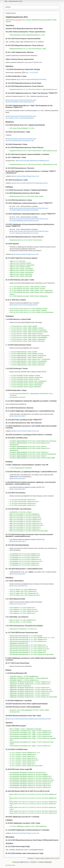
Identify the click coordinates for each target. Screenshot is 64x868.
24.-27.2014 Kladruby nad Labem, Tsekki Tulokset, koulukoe (27, 289)
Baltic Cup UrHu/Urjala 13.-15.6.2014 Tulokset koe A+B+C (27, 525)
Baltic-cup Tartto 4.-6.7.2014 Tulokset (20, 622)
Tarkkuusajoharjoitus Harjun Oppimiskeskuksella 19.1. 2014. (27, 35)
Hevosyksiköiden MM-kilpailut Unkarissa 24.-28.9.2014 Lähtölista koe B (31, 778)
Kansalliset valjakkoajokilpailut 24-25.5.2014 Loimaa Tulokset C (28, 456)
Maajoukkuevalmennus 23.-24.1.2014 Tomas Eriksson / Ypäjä (28, 49)
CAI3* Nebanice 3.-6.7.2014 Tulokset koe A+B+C (24, 611)
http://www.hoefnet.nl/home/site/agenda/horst (24, 305)
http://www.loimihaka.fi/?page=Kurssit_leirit (26, 176)
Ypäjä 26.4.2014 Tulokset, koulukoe (20, 267)
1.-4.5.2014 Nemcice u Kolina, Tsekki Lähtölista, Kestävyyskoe (28, 330)
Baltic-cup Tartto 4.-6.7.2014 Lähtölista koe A (23, 620)
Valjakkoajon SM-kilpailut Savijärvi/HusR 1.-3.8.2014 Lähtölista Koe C (30, 684)
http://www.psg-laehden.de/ (19, 586)
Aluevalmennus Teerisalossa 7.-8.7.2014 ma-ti (23, 629)
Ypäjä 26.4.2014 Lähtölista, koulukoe (20, 263)
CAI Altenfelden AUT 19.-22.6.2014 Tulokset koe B (24, 563)
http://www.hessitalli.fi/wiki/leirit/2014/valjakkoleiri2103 (33, 161)
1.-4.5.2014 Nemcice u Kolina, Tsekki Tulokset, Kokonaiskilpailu (28, 337)
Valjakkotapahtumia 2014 (15, 1)
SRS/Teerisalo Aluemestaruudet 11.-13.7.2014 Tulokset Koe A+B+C (29, 649)
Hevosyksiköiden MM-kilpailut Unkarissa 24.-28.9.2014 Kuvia (27, 773)
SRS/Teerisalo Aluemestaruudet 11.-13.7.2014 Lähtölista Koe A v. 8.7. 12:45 (32, 638)
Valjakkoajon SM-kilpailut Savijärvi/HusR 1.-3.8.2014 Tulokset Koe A (30, 688)
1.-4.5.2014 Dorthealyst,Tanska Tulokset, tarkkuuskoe (25, 387)
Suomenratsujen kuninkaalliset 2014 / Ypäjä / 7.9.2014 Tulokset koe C (30, 746)
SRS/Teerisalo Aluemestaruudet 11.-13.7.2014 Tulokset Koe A (28, 645)
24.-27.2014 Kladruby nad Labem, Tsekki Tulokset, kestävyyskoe (29, 296)
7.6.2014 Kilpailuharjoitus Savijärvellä (21, 468)
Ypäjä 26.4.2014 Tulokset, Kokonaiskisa (21, 269)
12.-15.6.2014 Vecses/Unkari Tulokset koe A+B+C (24, 502)
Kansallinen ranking (51, 20)
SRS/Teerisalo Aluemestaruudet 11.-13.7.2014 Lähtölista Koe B (28, 639)
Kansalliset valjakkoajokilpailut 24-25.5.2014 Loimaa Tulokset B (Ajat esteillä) (32, 458)
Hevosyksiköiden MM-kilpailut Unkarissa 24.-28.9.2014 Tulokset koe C (30, 787)
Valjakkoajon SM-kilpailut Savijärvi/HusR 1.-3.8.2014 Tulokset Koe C (30, 695)
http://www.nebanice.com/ (19, 604)
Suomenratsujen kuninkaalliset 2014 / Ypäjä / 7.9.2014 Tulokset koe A (30, 734)
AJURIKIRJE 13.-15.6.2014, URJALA (21, 512)
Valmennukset (10, 20)
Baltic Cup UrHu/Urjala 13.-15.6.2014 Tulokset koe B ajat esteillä (29, 531)
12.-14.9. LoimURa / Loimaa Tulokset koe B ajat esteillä (26, 766)
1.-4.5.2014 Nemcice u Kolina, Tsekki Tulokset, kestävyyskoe (27, 339)
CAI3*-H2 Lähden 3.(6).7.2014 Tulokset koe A (23, 591)
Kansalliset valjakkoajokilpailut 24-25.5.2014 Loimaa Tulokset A (28, 447)
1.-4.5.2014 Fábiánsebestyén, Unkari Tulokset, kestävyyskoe (27, 363)
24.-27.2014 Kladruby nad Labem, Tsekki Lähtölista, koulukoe (28, 287)
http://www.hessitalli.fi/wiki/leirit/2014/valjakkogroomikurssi (31, 183)
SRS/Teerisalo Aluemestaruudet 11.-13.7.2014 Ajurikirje (26, 636)
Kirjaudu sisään (11, 865)
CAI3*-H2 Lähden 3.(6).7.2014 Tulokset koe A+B (24, 593)
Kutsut (23, 20)
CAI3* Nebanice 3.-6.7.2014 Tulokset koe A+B (23, 610)
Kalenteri (8, 22)
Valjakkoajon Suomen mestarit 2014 (20, 686)
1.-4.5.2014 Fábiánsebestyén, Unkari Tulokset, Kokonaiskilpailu (28, 361)
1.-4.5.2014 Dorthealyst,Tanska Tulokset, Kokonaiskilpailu (26, 383)
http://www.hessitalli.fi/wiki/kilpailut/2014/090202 (32, 79)
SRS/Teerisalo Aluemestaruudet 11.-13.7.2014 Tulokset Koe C (28, 653)
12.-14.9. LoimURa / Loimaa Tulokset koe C (22, 764)
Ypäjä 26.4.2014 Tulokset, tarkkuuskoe (21, 274)
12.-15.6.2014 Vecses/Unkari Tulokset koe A (23, 500)
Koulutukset (18, 20)
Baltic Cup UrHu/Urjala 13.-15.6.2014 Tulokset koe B (25, 527)
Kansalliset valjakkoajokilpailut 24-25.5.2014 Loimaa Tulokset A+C (29, 452)
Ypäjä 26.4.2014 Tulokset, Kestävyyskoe (21, 272)
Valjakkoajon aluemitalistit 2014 (19, 643)
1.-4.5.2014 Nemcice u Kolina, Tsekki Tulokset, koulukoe (26, 334)
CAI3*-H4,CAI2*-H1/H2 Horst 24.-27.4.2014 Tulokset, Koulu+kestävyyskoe (31, 312)
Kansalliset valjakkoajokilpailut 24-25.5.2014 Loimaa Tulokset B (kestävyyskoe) (33, 454)
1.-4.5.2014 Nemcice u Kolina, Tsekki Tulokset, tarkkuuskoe (27, 341)
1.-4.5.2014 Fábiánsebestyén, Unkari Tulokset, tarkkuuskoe (27, 365)
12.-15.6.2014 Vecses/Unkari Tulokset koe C (23, 505)
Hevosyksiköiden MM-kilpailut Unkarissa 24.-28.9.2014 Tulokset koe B (30, 786)
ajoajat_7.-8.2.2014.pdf (31, 72)
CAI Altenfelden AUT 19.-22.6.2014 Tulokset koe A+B (25, 559)
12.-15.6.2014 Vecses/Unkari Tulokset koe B (23, 503)
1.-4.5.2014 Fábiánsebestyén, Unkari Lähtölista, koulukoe (26, 354)
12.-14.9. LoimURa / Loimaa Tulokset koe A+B (23, 758)
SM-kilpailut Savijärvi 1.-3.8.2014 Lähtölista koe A (24, 680)
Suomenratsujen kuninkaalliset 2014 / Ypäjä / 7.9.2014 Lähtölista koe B (30, 733)
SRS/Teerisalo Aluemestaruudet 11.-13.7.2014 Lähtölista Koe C (28, 641)
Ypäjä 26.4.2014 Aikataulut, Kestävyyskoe (22, 265)
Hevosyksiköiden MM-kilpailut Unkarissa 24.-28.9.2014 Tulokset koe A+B (31, 782)
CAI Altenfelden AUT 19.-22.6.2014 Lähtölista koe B (25, 556)
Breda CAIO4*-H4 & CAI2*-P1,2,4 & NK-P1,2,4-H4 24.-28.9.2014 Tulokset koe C (33, 813)
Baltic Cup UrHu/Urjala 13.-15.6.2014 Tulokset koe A (25, 521)
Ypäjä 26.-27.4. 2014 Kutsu (18, 261)
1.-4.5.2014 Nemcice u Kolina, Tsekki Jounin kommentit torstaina (29, 332)
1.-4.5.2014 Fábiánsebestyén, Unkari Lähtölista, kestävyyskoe (28, 355)
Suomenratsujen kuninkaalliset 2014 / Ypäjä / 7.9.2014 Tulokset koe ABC (31, 736)
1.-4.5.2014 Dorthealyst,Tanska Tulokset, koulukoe (24, 379)
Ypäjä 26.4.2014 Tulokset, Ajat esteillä (21, 276)
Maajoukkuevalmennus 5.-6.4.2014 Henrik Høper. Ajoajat (26, 196)
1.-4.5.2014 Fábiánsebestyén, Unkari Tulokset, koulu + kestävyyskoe (30, 359)
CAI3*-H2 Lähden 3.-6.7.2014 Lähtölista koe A (23, 590)
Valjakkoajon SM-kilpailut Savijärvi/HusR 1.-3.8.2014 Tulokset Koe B (30, 693)
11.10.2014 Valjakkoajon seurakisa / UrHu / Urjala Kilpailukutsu (28, 826)
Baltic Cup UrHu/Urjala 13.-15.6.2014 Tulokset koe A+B (26, 523)
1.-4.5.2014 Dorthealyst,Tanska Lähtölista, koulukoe (25, 375)
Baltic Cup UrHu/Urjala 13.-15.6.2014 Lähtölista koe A (25, 518)
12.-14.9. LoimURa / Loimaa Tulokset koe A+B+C (24, 760)
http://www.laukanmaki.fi (18, 416)
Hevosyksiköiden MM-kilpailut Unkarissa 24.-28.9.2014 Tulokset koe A (30, 784)
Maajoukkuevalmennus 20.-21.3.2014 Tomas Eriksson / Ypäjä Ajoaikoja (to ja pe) (33, 151)
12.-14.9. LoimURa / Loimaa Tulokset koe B (22, 762)
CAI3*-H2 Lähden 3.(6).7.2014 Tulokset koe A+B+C (25, 595)
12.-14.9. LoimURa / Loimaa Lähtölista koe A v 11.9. (25, 753)
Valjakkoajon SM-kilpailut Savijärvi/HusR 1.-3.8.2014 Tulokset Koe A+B (30, 689)
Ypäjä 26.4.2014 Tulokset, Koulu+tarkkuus (22, 271)
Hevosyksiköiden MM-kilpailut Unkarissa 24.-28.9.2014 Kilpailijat (28, 774)
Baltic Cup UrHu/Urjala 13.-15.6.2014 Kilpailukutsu (24, 514)
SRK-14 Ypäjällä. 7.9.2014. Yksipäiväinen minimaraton (26, 729)
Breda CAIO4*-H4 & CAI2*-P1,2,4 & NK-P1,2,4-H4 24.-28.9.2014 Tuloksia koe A (33, 802)
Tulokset (28, 20)
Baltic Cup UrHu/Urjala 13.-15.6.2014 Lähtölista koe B (25, 520)
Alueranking (41, 20)
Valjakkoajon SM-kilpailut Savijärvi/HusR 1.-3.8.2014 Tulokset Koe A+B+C (31, 691)
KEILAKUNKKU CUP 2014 (17, 397)
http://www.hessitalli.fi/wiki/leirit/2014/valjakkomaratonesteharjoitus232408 (29, 719)
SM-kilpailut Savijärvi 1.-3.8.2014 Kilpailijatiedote (24, 676)
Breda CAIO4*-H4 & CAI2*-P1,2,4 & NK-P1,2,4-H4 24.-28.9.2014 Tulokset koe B (33, 811)
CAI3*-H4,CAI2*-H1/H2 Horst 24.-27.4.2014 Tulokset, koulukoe (28, 310)
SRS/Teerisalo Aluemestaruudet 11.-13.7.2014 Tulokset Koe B (28, 651)
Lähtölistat (34, 20)
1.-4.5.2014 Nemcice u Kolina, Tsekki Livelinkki (23, 326)
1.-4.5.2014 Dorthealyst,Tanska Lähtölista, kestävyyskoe (26, 377)
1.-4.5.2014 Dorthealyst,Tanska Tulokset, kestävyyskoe (26, 385)
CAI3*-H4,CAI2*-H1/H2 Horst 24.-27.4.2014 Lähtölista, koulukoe (28, 309)
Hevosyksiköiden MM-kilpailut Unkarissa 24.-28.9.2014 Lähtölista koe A (31, 776)
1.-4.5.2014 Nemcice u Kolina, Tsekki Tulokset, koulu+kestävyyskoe (29, 336)
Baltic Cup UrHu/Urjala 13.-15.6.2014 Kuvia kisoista (25, 516)
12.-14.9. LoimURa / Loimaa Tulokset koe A (22, 756)
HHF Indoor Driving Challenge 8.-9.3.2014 (22, 128)
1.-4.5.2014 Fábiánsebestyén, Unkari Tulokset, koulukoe (26, 357)
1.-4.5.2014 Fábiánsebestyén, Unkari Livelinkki (23, 352)
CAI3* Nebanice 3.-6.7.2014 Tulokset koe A (22, 608)
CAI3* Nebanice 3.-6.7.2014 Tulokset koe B (22, 613)
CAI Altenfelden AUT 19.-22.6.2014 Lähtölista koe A (25, 554)
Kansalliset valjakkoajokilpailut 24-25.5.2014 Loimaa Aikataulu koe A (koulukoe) (33, 441)
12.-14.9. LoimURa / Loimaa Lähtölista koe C (23, 754)
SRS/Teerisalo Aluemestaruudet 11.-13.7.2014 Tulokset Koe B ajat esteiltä (31, 654)
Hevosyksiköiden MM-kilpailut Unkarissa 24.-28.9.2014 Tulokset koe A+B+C (32, 780)
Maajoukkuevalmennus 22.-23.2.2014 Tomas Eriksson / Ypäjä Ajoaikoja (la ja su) (33, 89)
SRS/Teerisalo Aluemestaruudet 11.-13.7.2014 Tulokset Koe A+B (29, 647)
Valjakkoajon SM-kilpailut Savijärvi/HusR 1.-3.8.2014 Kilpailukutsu (29, 678)
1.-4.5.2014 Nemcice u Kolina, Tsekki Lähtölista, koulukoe (26, 328)
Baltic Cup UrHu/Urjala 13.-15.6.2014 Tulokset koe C (25, 529)
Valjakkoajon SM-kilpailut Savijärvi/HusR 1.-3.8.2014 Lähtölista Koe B (30, 682)
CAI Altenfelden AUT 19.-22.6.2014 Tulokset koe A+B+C (26, 561)
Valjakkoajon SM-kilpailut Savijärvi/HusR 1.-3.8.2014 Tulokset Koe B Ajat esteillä (33, 697)
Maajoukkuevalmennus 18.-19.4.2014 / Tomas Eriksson (26, 240)
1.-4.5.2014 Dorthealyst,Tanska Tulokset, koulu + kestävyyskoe (28, 381)
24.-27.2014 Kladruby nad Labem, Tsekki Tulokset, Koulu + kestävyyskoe (31, 291)
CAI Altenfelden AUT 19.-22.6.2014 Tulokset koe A (24, 558)
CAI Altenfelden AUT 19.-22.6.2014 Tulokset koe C (24, 565)
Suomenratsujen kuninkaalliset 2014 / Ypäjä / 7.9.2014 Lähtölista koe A (30, 731)
